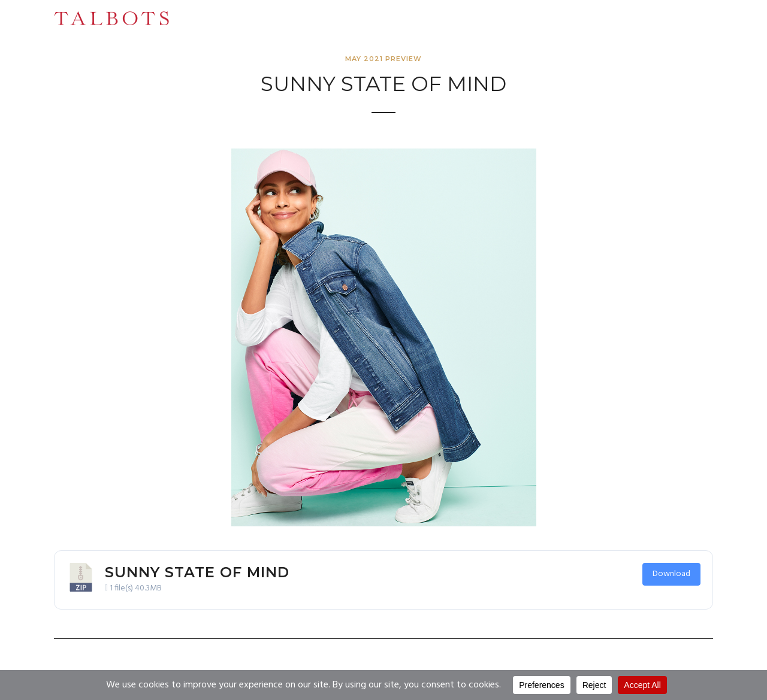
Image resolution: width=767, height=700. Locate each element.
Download (671, 574)
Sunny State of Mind (197, 572)
